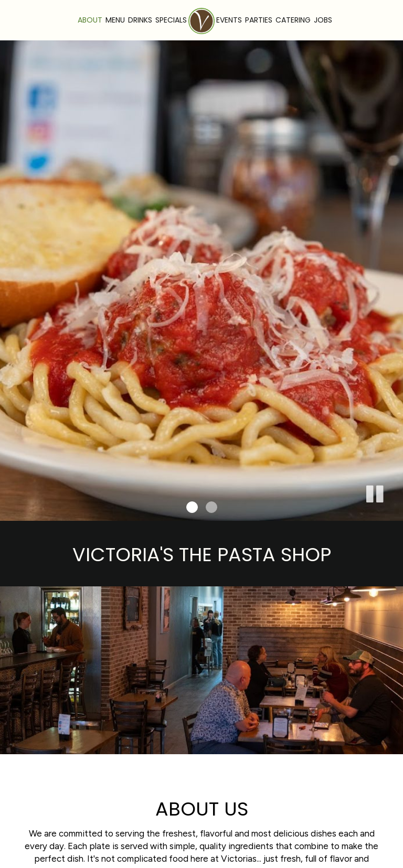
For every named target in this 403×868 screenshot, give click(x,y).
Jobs (323, 20)
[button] (374, 492)
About (90, 20)
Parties (259, 20)
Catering (293, 20)
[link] (201, 21)
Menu (115, 20)
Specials (171, 20)
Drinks (140, 20)
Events (229, 20)
